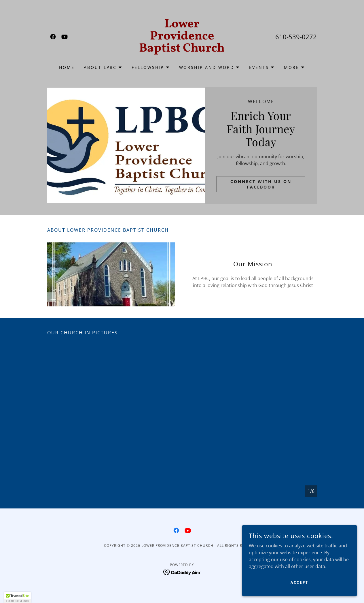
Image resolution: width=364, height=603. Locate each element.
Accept (299, 582)
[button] (103, 67)
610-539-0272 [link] (296, 37)
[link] (53, 37)
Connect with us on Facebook (261, 184)
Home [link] (67, 67)
